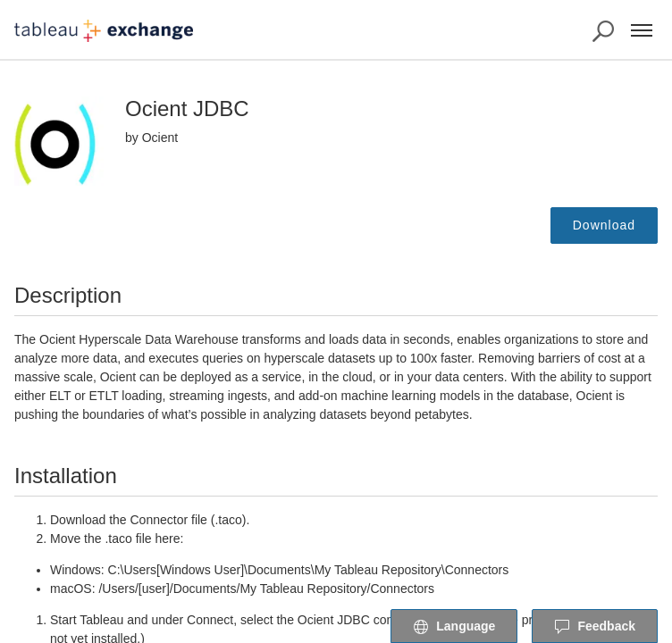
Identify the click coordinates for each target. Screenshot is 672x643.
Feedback (595, 627)
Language (454, 627)
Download (604, 225)
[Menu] (642, 30)
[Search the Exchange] (603, 31)
